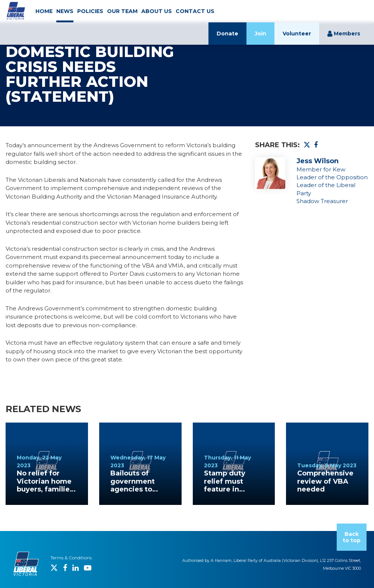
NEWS (65, 11)
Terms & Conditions (71, 558)
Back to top (352, 537)
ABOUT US (157, 11)
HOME (44, 11)
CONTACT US (195, 11)
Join (260, 34)
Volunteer (297, 34)
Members (344, 34)
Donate (227, 34)
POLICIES (90, 11)
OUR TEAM (122, 11)
